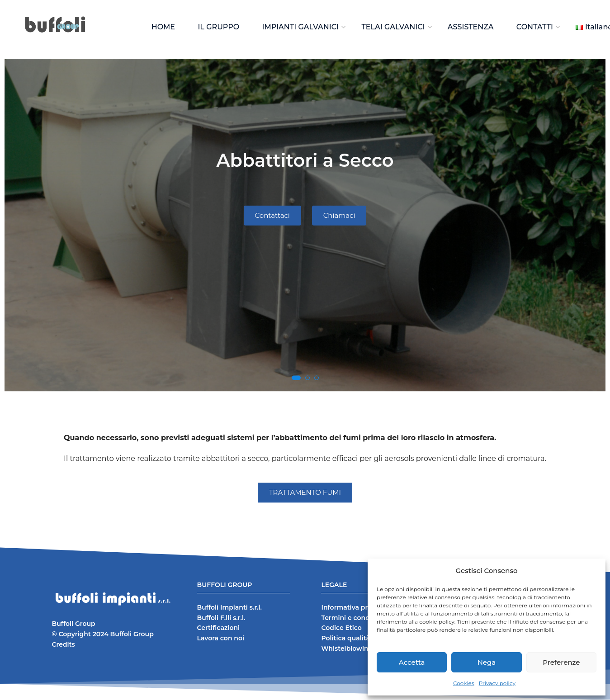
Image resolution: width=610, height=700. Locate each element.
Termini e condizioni (354, 618)
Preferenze (561, 662)
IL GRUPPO (218, 27)
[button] (296, 378)
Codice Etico (341, 628)
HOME (163, 27)
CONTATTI (535, 27)
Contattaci (272, 215)
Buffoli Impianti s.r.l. (229, 607)
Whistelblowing (347, 648)
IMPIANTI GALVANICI (301, 27)
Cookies (464, 683)
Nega (487, 662)
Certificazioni (219, 628)
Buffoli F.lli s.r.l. (221, 618)
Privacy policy (497, 683)
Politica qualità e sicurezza (364, 638)
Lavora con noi (221, 638)
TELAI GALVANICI (393, 27)
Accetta (412, 662)
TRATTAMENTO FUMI (305, 492)
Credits (64, 644)
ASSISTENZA (471, 27)
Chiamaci (339, 215)
